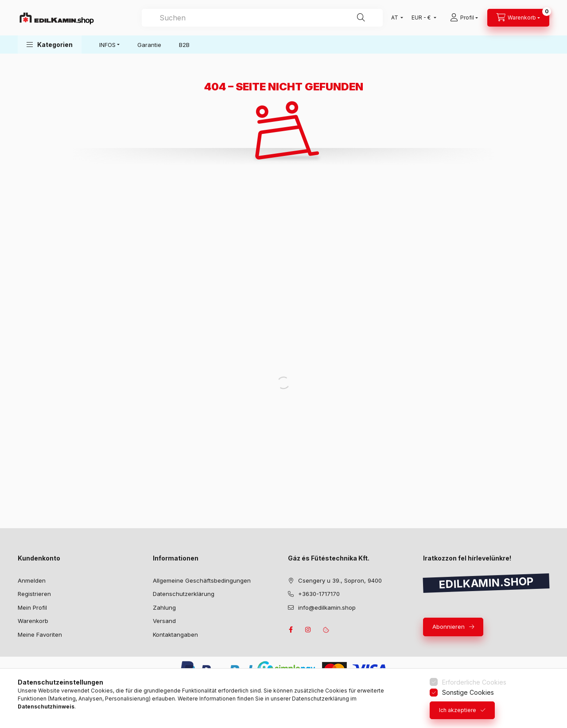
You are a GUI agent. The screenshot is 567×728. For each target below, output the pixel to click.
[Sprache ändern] (395, 18)
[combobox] (262, 18)
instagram (308, 630)
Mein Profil (32, 607)
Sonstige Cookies (468, 692)
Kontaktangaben (175, 635)
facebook (291, 630)
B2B (184, 45)
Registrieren (34, 594)
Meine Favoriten (40, 635)
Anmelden (32, 580)
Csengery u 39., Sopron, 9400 (340, 580)
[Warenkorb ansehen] (518, 18)
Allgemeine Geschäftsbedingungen (202, 580)
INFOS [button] (107, 45)
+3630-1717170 (319, 594)
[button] (50, 45)
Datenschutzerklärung (184, 594)
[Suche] (361, 18)
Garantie (149, 45)
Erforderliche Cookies (474, 682)
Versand (164, 621)
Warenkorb (33, 621)
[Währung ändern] (422, 18)
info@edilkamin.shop (327, 607)
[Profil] (464, 18)
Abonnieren (449, 627)
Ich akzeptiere (458, 710)
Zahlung (164, 607)
